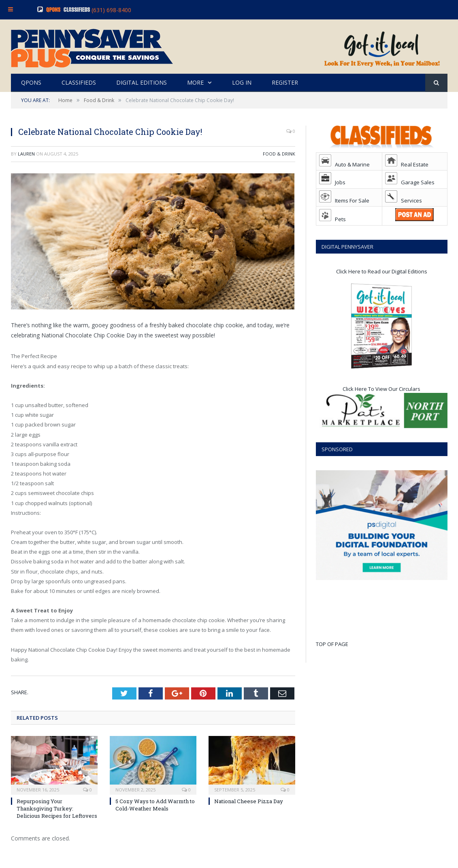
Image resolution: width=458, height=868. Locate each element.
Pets (332, 219)
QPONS (31, 82)
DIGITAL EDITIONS (142, 82)
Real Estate (407, 164)
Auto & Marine (344, 164)
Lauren (26, 154)
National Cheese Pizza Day (249, 801)
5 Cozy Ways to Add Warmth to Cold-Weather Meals (155, 805)
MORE (195, 82)
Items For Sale (344, 200)
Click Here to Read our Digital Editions (382, 271)
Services (404, 200)
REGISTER (285, 82)
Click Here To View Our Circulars (381, 389)
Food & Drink (279, 154)
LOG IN (242, 82)
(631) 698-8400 (111, 10)
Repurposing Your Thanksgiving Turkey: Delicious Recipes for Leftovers (57, 808)
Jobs (332, 182)
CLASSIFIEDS (79, 82)
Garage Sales (410, 182)
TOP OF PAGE (332, 644)
